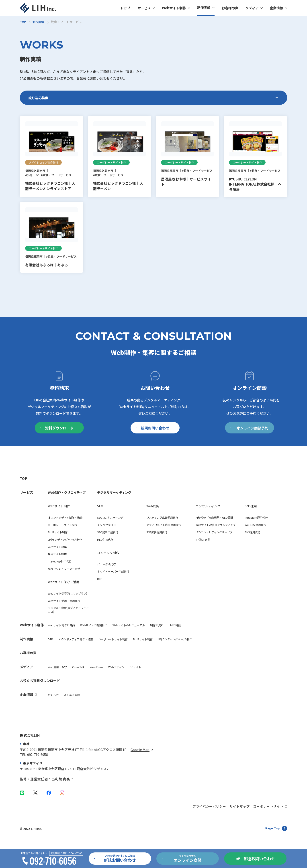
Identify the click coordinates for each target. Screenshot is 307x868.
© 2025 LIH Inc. (31, 829)
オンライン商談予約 (249, 440)
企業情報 (276, 8)
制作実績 (204, 7)
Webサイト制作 (174, 8)
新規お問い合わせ (153, 440)
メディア (252, 8)
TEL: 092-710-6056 (34, 754)
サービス (144, 8)
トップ (125, 8)
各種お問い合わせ (259, 858)
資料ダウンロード (57, 440)
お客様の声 (230, 8)
